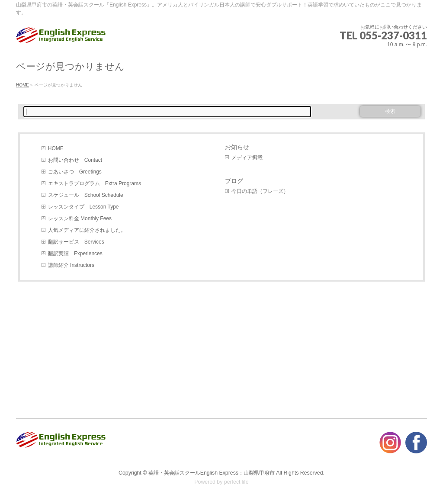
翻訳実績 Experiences (75, 254)
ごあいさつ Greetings (75, 172)
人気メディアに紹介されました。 (87, 230)
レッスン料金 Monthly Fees (80, 218)
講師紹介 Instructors (71, 265)
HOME (56, 148)
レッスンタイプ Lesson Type (83, 207)
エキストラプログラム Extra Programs (95, 183)
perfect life (236, 482)
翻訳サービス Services (76, 242)
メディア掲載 (247, 157)
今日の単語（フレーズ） (260, 191)
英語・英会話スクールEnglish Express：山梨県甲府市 (212, 473)
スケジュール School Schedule (86, 195)
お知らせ (237, 147)
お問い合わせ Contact (75, 160)
